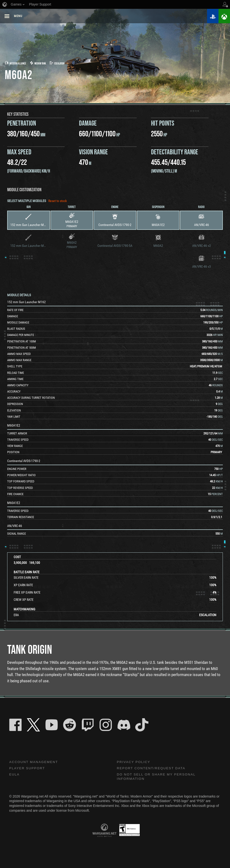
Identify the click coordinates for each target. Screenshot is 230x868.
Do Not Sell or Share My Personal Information (157, 777)
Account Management (34, 762)
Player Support (28, 769)
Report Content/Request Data (152, 769)
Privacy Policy (134, 762)
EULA (14, 775)
